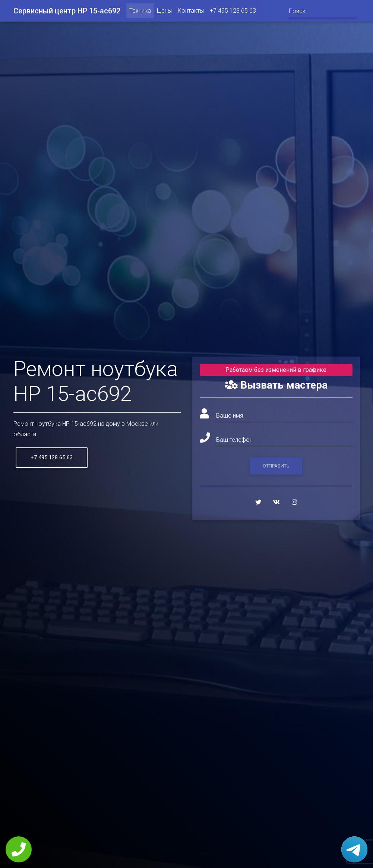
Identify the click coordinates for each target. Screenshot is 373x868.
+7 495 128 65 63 (233, 12)
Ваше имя (230, 416)
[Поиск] (323, 12)
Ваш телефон (234, 440)
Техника (140, 12)
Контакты (191, 12)
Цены (164, 12)
